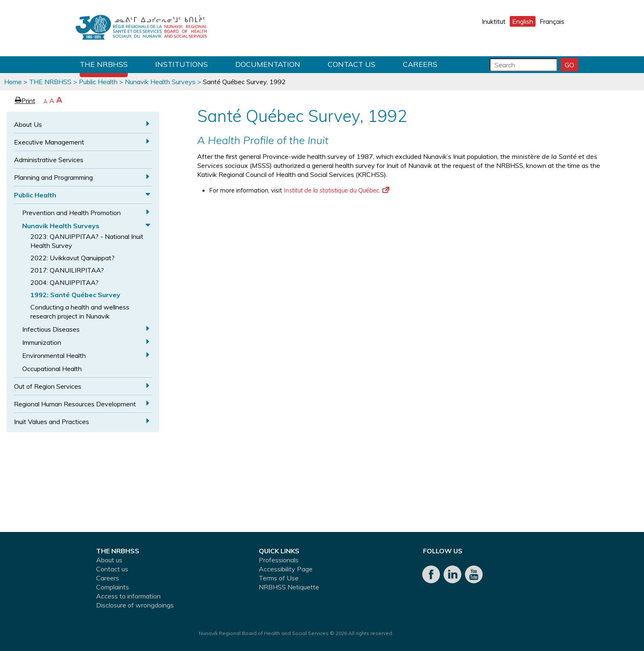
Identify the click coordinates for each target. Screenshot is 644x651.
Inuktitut (494, 21)
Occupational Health (52, 369)
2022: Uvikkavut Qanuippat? (72, 258)
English (523, 21)
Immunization (42, 342)
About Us (28, 124)
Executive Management (49, 142)
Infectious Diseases (51, 329)
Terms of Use (279, 578)
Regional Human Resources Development (75, 404)
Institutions (182, 64)
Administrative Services (49, 160)
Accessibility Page (286, 569)
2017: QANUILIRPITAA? (67, 270)
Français (552, 21)
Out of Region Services (48, 386)
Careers (420, 64)
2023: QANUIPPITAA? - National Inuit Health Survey (87, 241)
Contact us (352, 64)
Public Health (98, 82)
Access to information (128, 596)
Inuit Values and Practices (52, 422)
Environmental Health (54, 355)
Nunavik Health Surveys (160, 82)
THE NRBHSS (104, 64)
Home (13, 82)
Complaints (113, 587)
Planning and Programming (53, 177)
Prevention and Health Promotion (71, 213)
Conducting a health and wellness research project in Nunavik (80, 312)
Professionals (279, 560)
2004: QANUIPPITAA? (64, 282)
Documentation (268, 64)
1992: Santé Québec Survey (75, 295)
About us (109, 560)
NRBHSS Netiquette (289, 587)
